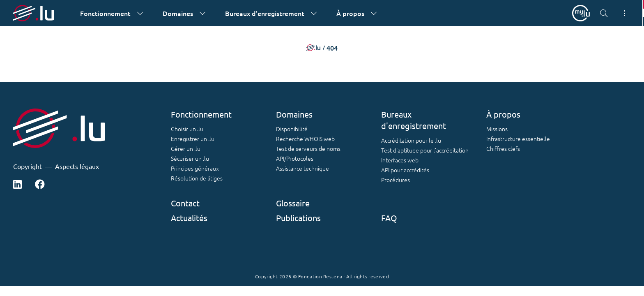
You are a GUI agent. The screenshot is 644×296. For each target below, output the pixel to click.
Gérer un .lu (186, 148)
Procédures (396, 180)
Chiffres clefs (503, 148)
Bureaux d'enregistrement (414, 120)
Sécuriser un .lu (190, 158)
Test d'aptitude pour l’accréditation (425, 150)
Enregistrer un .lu (193, 139)
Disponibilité (292, 129)
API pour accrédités (405, 170)
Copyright (28, 166)
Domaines (294, 114)
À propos (503, 114)
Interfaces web (400, 160)
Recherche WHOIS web (305, 139)
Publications (298, 218)
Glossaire (293, 203)
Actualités (189, 218)
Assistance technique (302, 168)
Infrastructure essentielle (518, 139)
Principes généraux (195, 168)
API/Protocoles (295, 158)
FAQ (389, 218)
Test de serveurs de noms (308, 148)
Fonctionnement (201, 114)
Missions (497, 129)
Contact (185, 203)
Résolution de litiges (197, 178)
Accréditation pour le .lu (411, 140)
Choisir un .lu (187, 129)
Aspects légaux (77, 166)
